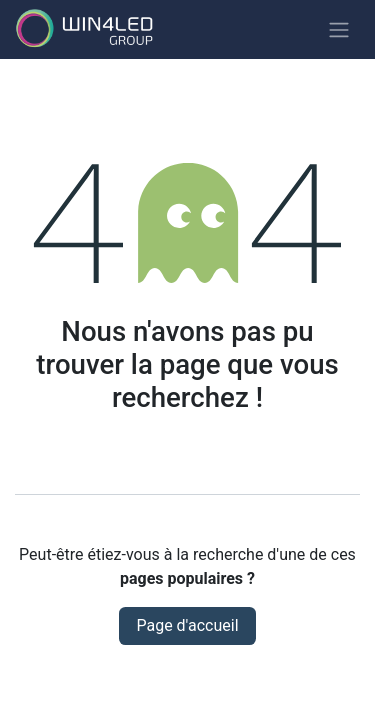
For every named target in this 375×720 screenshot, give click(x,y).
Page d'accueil (187, 625)
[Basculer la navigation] (339, 29)
